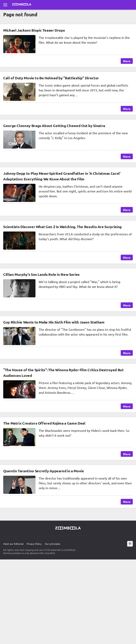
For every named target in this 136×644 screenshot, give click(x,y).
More (127, 61)
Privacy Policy (34, 544)
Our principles (52, 544)
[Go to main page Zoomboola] (22, 5)
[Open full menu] (5, 5)
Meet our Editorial (13, 544)
